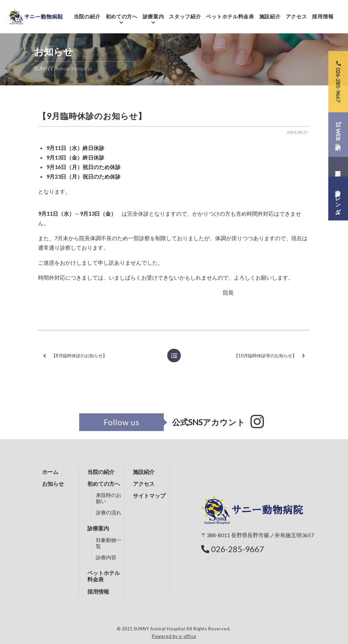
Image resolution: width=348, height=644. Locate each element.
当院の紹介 (91, 13)
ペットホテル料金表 (234, 13)
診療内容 (106, 557)
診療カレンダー (338, 199)
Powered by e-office (174, 636)
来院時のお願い (109, 498)
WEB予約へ (338, 134)
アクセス (300, 13)
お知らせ (53, 484)
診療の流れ (109, 512)
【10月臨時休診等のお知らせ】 (269, 356)
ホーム (50, 472)
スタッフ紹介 (189, 13)
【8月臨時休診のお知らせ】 (75, 356)
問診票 (338, 167)
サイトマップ (149, 496)
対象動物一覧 (109, 543)
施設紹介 (274, 13)
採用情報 (327, 13)
